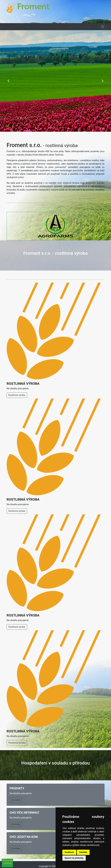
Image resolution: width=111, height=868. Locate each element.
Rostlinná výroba (17, 395)
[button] (8, 81)
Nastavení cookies (7, 862)
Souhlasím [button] (69, 852)
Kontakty (16, 800)
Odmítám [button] (83, 852)
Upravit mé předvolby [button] (74, 858)
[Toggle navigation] (103, 27)
